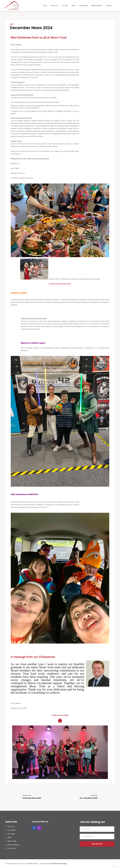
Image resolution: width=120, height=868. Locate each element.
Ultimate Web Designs (59, 864)
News (12, 24)
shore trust (33, 864)
